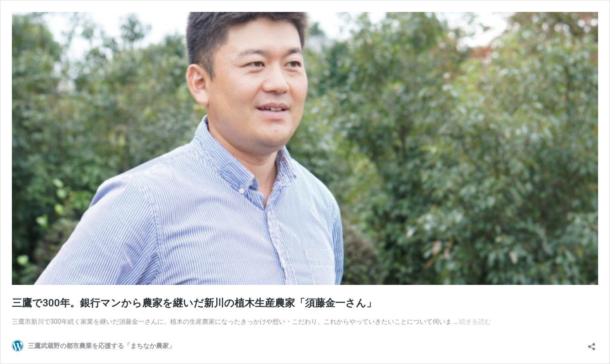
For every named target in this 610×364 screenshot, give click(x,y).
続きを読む (475, 321)
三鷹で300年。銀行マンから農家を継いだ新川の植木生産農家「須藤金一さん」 (194, 303)
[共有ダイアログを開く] (592, 344)
